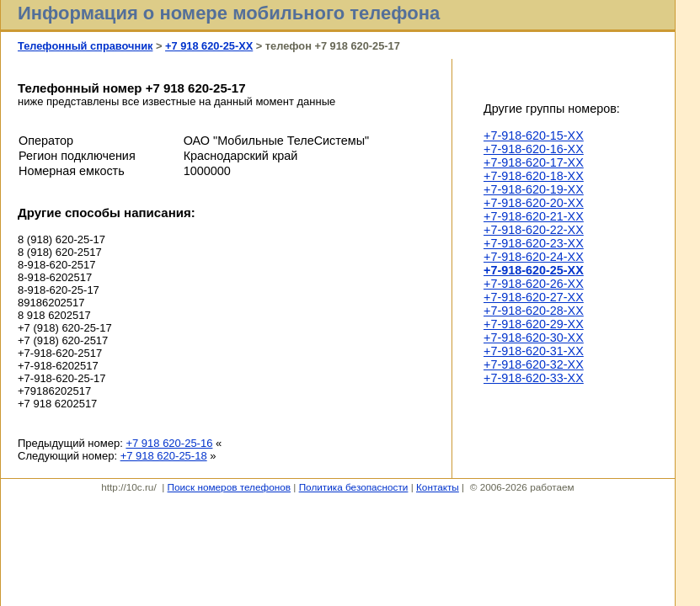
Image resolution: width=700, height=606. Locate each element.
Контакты (438, 487)
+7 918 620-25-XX (209, 46)
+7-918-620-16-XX (534, 149)
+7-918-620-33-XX (534, 378)
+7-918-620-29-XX (534, 324)
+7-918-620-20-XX (534, 203)
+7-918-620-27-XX (534, 297)
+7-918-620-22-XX (534, 230)
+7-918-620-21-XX (534, 216)
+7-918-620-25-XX (534, 270)
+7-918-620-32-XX (534, 364)
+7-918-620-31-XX (534, 351)
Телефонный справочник (85, 46)
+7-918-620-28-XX (534, 311)
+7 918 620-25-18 (164, 456)
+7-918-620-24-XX (534, 257)
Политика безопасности (354, 487)
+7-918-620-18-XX (534, 176)
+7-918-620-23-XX (534, 243)
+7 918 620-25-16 (169, 443)
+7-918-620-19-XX (534, 189)
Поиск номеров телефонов (229, 487)
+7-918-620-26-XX (534, 284)
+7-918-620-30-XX (534, 338)
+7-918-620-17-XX (534, 162)
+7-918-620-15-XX (534, 136)
